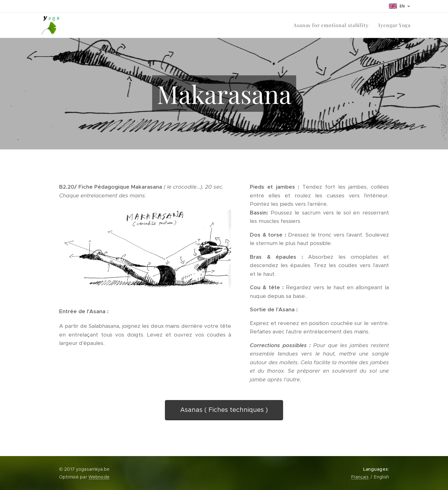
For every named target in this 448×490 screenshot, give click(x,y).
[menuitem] (333, 25)
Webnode (99, 477)
